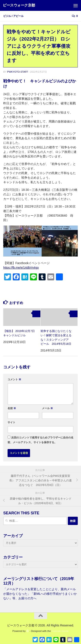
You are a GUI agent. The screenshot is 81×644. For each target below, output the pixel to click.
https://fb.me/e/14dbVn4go (21, 268)
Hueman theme (60, 631)
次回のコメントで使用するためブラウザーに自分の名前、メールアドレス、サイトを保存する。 (40, 440)
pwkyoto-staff (18, 72)
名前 (12, 408)
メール (47, 408)
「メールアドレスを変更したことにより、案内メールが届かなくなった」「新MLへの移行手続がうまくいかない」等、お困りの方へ (40, 594)
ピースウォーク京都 (19, 5)
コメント (14, 379)
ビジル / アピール (13, 16)
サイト (11, 422)
